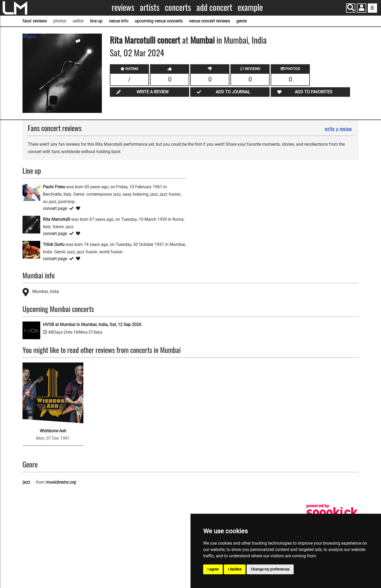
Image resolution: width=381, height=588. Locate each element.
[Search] (351, 8)
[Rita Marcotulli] (31, 224)
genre (241, 21)
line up (96, 21)
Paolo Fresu (54, 187)
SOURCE (30, 37)
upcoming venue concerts (159, 21)
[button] (362, 9)
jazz (26, 482)
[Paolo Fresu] (31, 192)
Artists (150, 7)
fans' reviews (35, 21)
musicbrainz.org (61, 482)
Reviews (123, 7)
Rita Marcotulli (133, 40)
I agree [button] (213, 569)
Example (250, 7)
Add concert (214, 7)
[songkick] (332, 512)
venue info (119, 21)
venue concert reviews (209, 21)
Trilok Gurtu (54, 244)
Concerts (178, 7)
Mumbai (202, 40)
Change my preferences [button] (270, 569)
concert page (55, 208)
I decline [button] (235, 569)
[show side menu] (372, 8)
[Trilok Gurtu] (31, 249)
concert (168, 40)
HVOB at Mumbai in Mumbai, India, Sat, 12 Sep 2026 (92, 325)
